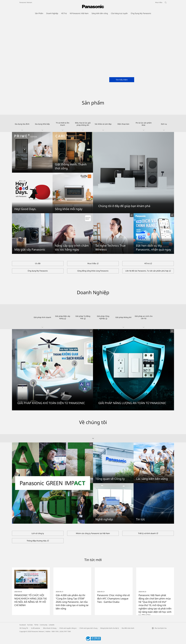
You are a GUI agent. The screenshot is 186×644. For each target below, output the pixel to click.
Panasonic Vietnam (26, 2)
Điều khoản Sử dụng (50, 628)
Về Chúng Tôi (24, 628)
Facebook (23, 625)
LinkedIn (52, 625)
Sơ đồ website (36, 628)
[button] (22, 123)
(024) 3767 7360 (65, 631)
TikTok (36, 625)
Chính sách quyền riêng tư (68, 628)
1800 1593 (55, 631)
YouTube (30, 625)
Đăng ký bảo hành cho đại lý (110, 628)
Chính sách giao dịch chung (88, 628)
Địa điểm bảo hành (128, 628)
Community (44, 625)
